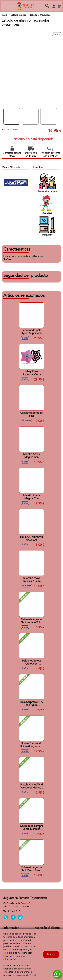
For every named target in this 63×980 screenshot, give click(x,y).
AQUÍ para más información (14, 958)
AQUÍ (33, 975)
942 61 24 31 (15, 911)
